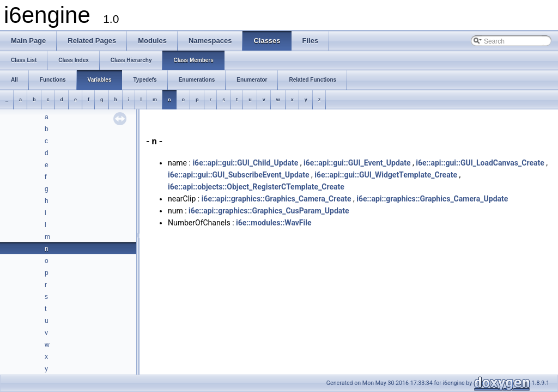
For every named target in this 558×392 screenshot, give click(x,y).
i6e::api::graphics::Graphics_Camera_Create (277, 199)
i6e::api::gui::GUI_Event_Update (357, 163)
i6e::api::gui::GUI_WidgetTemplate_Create (386, 175)
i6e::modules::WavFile (274, 223)
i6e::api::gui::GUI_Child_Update (245, 163)
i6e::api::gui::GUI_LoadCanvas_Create (480, 163)
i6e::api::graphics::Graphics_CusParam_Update (269, 211)
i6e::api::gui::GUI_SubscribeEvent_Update (239, 175)
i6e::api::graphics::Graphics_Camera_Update (432, 199)
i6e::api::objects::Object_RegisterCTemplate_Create (256, 187)
